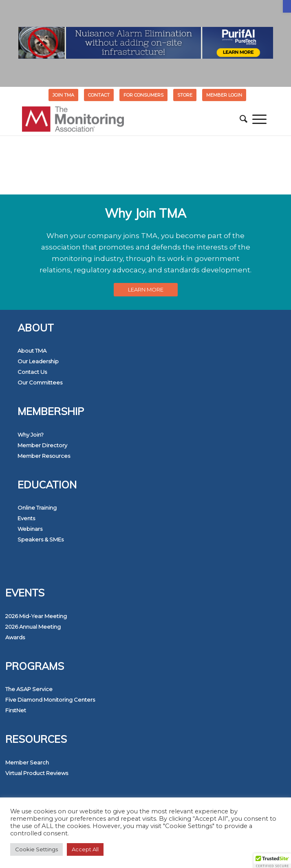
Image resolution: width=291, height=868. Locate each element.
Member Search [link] (27, 762)
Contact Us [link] (32, 372)
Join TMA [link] (63, 95)
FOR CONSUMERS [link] (143, 95)
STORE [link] (185, 95)
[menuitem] (64, 95)
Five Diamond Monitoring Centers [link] (50, 700)
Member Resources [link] (44, 456)
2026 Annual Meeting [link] (33, 627)
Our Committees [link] (40, 382)
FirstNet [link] (16, 710)
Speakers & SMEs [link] (41, 539)
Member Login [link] (224, 95)
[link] (287, 6)
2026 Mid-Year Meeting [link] (36, 616)
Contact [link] (99, 95)
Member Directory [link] (42, 445)
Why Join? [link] (31, 435)
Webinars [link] (30, 529)
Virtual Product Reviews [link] (37, 773)
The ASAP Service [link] (29, 689)
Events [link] (26, 518)
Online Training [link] (37, 508)
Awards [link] (15, 637)
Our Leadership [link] (38, 361)
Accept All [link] (85, 849)
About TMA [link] (32, 351)
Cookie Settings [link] (36, 849)
